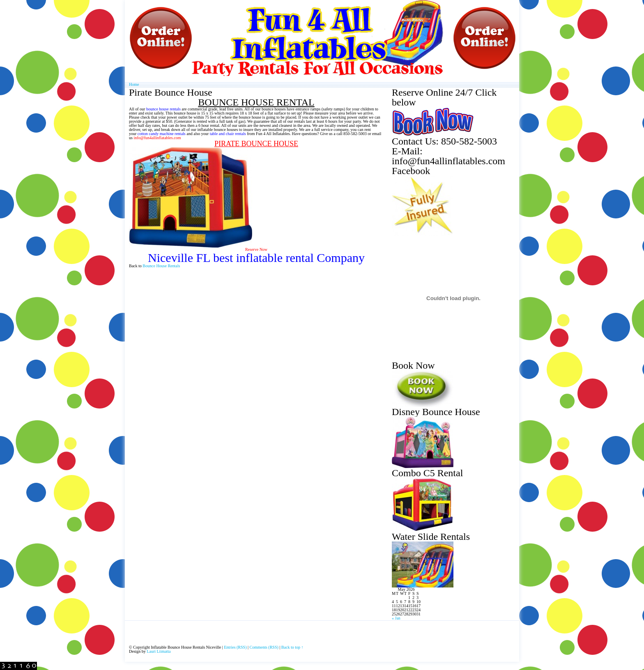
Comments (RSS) (264, 647)
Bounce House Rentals (161, 266)
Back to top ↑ (292, 647)
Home (134, 84)
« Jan (396, 618)
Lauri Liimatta (159, 651)
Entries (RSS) (235, 647)
